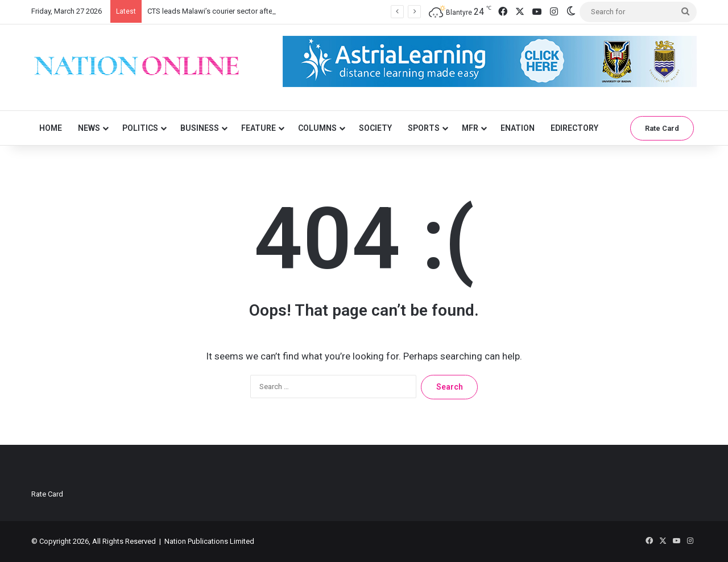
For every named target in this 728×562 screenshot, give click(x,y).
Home (51, 128)
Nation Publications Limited (209, 541)
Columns (317, 128)
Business (200, 128)
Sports (424, 128)
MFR (470, 128)
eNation (518, 128)
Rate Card (662, 128)
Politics (140, 128)
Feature (258, 128)
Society (375, 128)
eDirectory (574, 128)
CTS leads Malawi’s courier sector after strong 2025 (231, 11)
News (89, 128)
